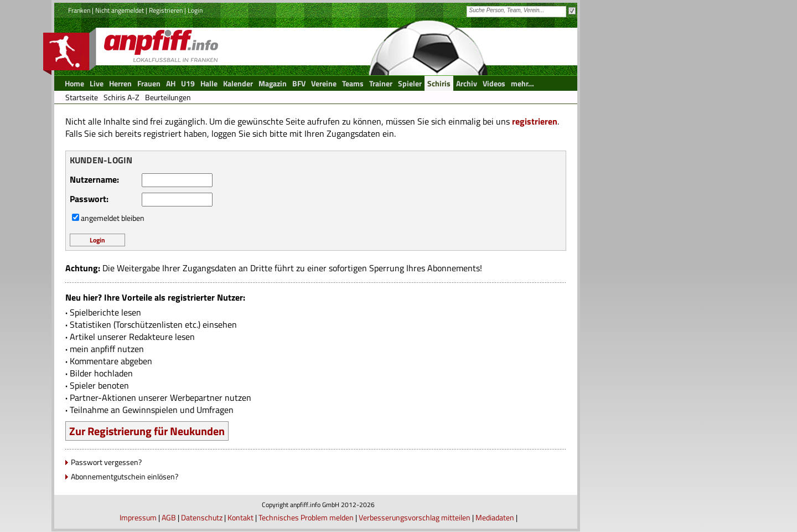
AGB (169, 517)
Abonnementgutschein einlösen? (125, 476)
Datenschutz (202, 517)
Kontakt (240, 517)
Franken (79, 10)
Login (195, 10)
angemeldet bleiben (113, 218)
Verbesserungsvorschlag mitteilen (415, 517)
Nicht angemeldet (120, 10)
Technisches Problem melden (306, 517)
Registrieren (166, 10)
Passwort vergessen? (106, 462)
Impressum (138, 517)
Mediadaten (495, 517)
